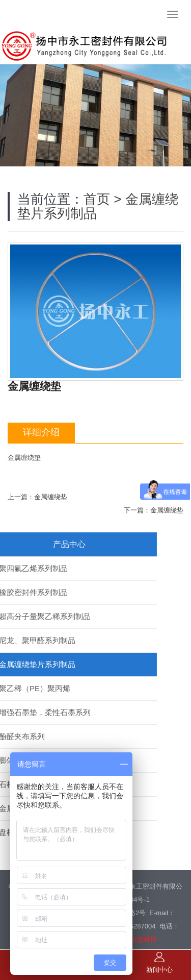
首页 (97, 165)
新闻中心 (159, 963)
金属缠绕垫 (51, 463)
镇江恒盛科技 (137, 906)
